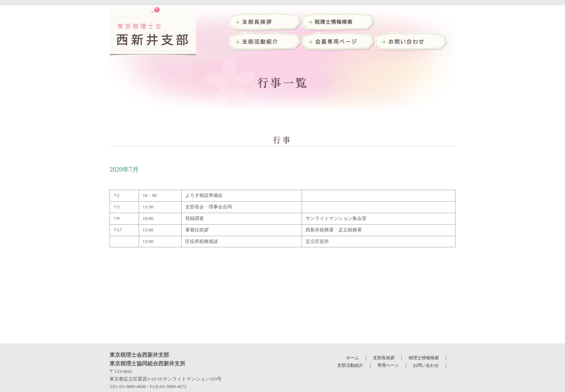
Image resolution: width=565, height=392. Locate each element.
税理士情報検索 (424, 358)
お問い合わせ (412, 42)
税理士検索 (339, 22)
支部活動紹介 (265, 42)
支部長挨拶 (265, 22)
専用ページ (388, 365)
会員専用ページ (339, 42)
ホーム (352, 358)
